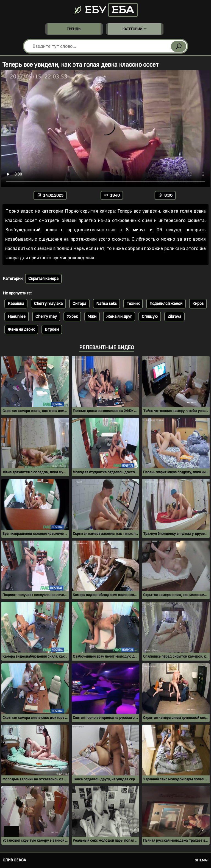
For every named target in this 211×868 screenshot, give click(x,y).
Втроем (52, 329)
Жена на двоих (21, 329)
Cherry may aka (48, 304)
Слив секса (14, 860)
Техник (133, 304)
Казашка (16, 304)
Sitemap (202, 860)
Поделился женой (166, 304)
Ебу (105, 10)
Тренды (74, 29)
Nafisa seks (106, 304)
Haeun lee (17, 317)
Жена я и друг (119, 317)
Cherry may (46, 317)
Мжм (92, 317)
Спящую (150, 317)
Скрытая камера (43, 279)
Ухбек (72, 317)
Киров (198, 304)
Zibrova (174, 317)
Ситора (79, 304)
